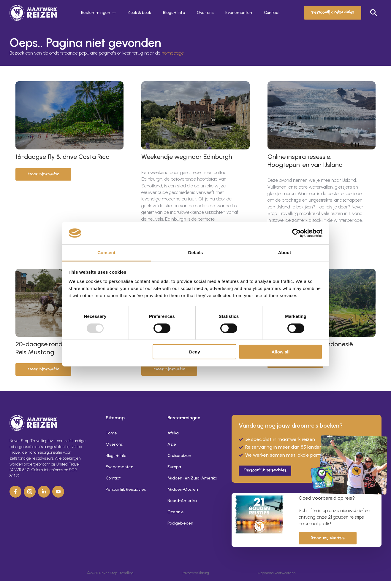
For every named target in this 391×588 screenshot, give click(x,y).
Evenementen (239, 13)
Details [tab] (196, 252)
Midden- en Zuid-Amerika (192, 478)
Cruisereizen (179, 456)
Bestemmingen (96, 13)
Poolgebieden (180, 523)
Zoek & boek (139, 13)
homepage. (173, 53)
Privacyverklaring (195, 573)
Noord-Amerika (182, 501)
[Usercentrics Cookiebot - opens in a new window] (296, 233)
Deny (195, 352)
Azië (172, 444)
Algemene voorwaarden (276, 573)
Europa (174, 467)
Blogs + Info (174, 13)
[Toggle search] (374, 13)
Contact (272, 13)
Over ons (205, 13)
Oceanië (176, 512)
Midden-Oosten (183, 489)
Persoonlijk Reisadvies (126, 489)
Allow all (281, 352)
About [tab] (285, 252)
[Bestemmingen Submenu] (116, 13)
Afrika (173, 433)
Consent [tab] (106, 252)
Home (111, 433)
